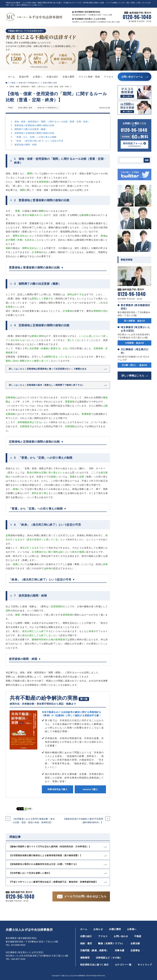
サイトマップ (145, 965)
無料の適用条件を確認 (39, 67)
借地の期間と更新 (50, 83)
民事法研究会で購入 (57, 789)
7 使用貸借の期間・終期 (24, 145)
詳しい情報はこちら (133, 376)
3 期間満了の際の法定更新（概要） (29, 129)
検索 (147, 160)
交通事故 (135, 950)
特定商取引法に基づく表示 (94, 965)
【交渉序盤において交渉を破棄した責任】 (30, 873)
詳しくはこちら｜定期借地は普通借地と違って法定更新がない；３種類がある (48, 369)
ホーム (11, 77)
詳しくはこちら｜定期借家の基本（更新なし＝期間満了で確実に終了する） (47, 385)
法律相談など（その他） (109, 958)
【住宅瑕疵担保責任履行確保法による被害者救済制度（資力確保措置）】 (46, 855)
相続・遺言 (86, 943)
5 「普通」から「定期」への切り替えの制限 (34, 137)
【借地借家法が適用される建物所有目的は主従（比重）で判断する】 (43, 864)
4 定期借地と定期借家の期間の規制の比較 (33, 133)
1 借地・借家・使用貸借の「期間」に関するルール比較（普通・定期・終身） (50, 122)
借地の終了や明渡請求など (29, 83)
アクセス (109, 77)
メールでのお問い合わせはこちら (85, 896)
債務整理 (85, 958)
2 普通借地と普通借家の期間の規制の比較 (33, 125)
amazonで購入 (90, 789)
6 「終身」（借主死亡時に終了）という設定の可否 (37, 141)
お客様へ (38, 77)
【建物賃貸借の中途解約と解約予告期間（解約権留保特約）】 (83, 821)
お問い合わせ (121, 936)
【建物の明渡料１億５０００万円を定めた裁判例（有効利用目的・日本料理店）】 (50, 847)
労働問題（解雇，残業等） (94, 950)
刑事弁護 (120, 950)
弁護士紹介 (52, 77)
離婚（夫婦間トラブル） (111, 943)
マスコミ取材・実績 (89, 77)
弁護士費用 (68, 77)
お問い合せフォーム (132, 77)
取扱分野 (24, 77)
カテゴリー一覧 (123, 965)
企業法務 (135, 943)
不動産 (13, 83)
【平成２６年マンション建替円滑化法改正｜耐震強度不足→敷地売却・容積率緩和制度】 (53, 882)
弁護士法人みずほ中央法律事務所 (29, 930)
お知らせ (98, 929)
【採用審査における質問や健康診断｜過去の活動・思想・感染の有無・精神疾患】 (34, 821)
